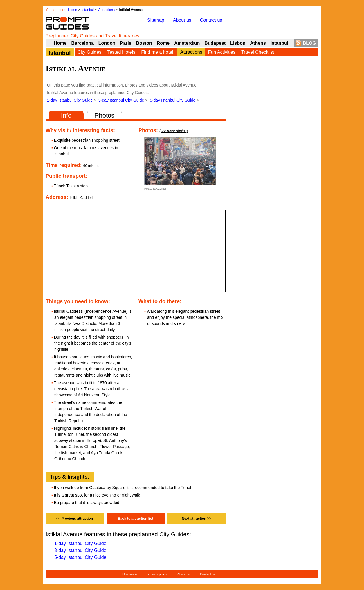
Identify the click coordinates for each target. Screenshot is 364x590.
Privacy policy (157, 574)
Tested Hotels (121, 52)
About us (182, 20)
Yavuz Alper (159, 189)
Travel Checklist (258, 52)
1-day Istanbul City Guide (70, 100)
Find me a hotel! (158, 52)
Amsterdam (187, 43)
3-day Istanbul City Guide (121, 100)
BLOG (309, 43)
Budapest (215, 43)
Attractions (106, 10)
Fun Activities (222, 52)
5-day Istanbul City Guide (173, 100)
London (107, 43)
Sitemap (156, 20)
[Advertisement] (275, 198)
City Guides (90, 52)
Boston (144, 43)
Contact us (211, 20)
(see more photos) (173, 131)
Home (73, 10)
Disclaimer (130, 574)
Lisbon (238, 43)
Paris (126, 43)
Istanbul (88, 10)
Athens (258, 43)
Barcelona (82, 43)
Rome (163, 43)
